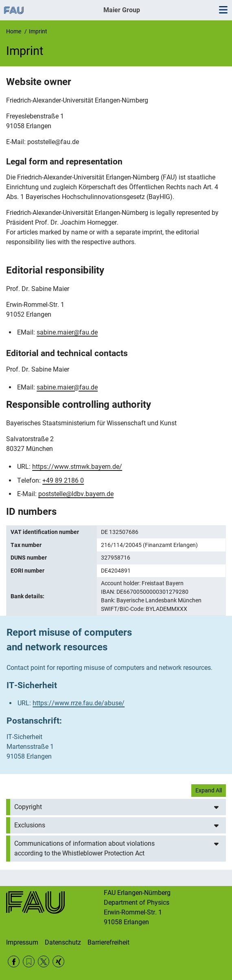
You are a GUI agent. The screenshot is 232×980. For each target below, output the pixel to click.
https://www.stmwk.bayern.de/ (77, 467)
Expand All (209, 790)
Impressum (22, 942)
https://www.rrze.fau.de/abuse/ (79, 703)
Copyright (28, 807)
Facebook (14, 961)
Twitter (44, 961)
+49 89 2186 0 (63, 480)
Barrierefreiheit (108, 942)
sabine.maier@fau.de (67, 332)
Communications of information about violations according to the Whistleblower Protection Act (84, 848)
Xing (58, 961)
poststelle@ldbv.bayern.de (76, 494)
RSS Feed (29, 961)
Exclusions (30, 825)
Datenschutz (63, 942)
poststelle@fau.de (53, 142)
